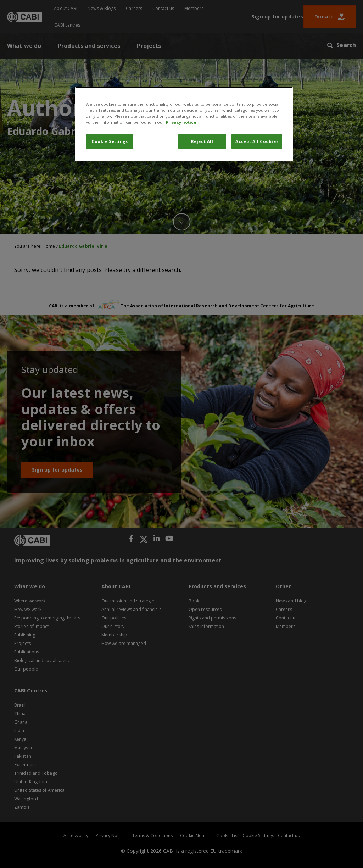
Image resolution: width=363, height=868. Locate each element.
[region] (184, 124)
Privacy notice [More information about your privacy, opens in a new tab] (181, 122)
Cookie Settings (110, 141)
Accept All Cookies (257, 141)
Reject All (202, 141)
